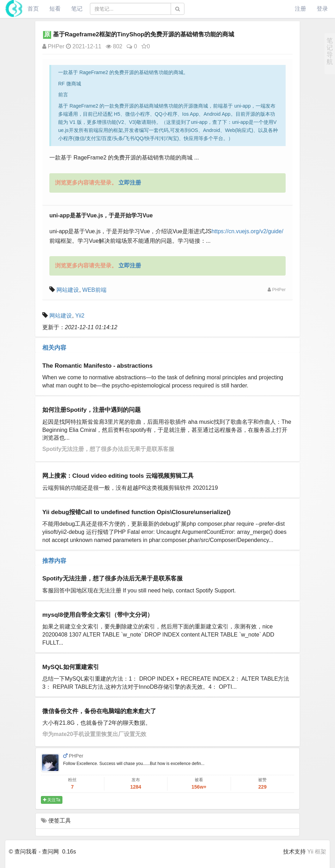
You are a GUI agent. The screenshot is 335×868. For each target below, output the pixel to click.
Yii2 (80, 316)
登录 (322, 9)
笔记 (77, 9)
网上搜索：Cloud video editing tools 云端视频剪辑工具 (118, 476)
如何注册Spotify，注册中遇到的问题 (92, 410)
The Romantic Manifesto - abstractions (98, 366)
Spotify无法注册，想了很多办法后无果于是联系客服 (108, 449)
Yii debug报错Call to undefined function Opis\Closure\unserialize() (136, 512)
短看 (55, 9)
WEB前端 (94, 290)
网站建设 (68, 290)
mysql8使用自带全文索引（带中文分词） (98, 615)
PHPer (53, 46)
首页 (33, 9)
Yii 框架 (317, 852)
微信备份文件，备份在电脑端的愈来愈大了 (99, 711)
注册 (300, 9)
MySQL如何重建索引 (71, 667)
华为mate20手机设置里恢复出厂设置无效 (94, 734)
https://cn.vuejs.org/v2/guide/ (248, 231)
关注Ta (52, 800)
